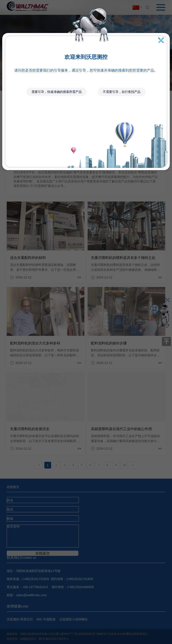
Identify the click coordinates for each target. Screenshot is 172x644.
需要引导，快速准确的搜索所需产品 (57, 92)
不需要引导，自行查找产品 (122, 92)
